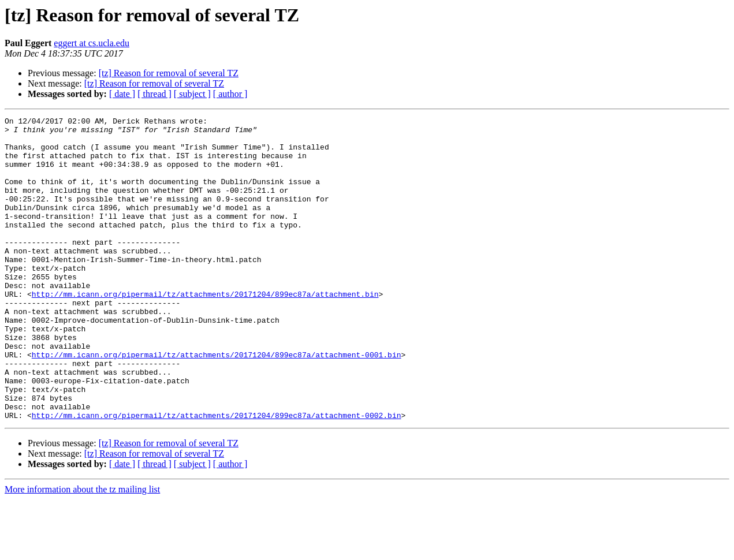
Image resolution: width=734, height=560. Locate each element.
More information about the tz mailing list (82, 550)
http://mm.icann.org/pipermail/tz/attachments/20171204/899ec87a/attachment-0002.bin (217, 476)
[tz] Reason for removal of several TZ (169, 73)
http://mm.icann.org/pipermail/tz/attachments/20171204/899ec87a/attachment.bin (205, 330)
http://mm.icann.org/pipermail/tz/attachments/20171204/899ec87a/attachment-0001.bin (217, 403)
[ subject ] (192, 94)
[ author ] (230, 94)
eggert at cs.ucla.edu (92, 43)
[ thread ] (154, 94)
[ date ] (122, 94)
